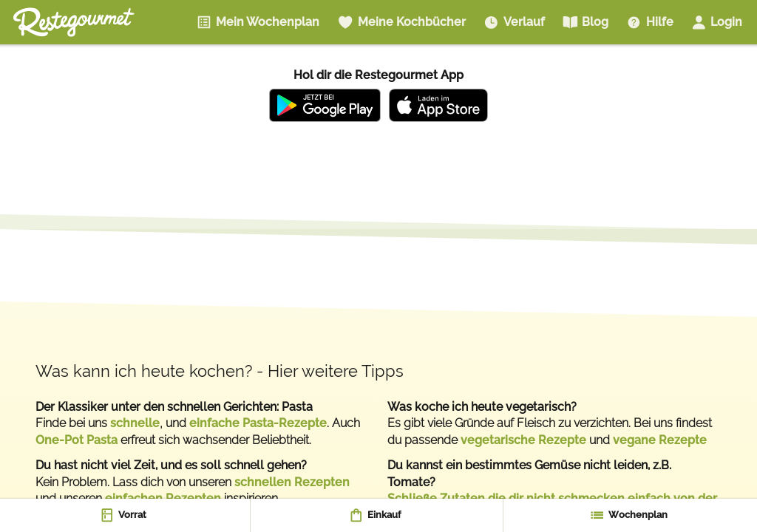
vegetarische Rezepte (523, 440)
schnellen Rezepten (292, 482)
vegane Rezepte (660, 440)
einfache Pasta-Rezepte (258, 423)
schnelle (135, 423)
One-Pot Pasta (77, 440)
